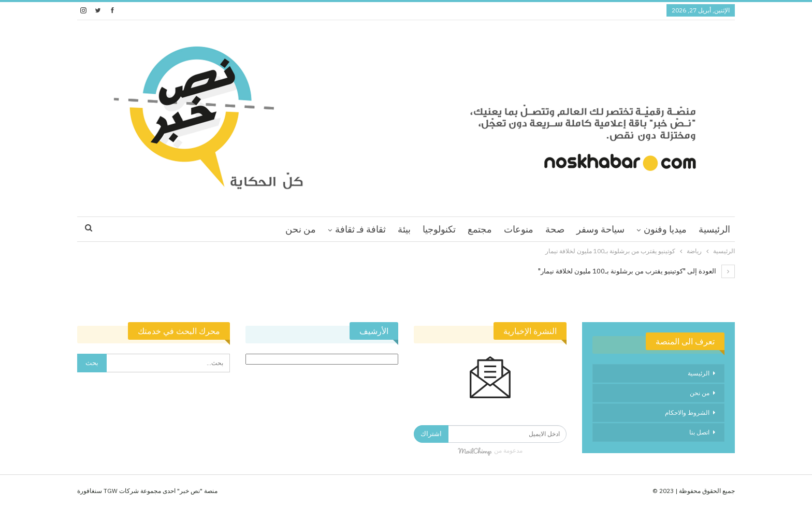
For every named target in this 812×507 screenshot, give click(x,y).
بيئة (404, 229)
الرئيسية (714, 229)
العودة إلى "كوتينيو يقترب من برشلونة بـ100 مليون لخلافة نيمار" (636, 271)
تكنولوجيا (439, 229)
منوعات (519, 229)
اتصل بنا (699, 432)
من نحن (301, 229)
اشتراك (431, 434)
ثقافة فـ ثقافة (360, 229)
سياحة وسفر (600, 229)
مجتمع (480, 229)
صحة (555, 229)
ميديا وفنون (665, 229)
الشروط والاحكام (687, 412)
